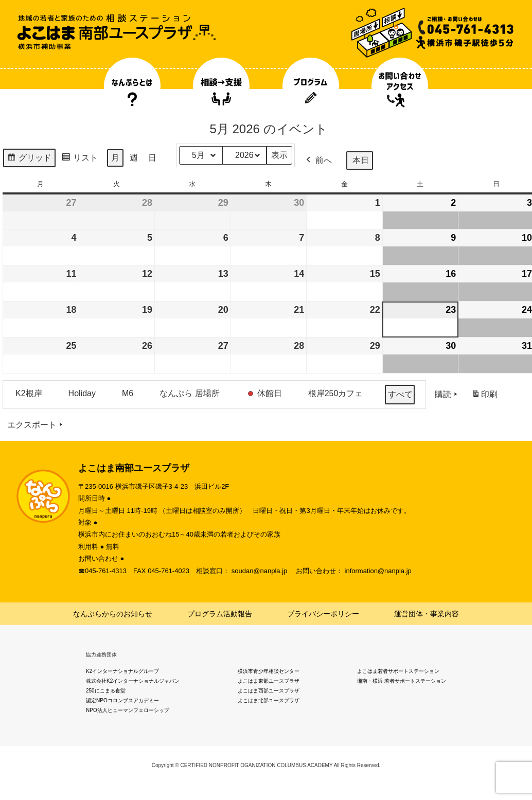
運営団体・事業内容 (427, 614)
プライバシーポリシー (323, 614)
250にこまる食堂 (106, 691)
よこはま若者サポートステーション (398, 671)
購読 (447, 395)
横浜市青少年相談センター (269, 671)
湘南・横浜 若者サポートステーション (402, 681)
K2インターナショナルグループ (122, 671)
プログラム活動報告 (220, 614)
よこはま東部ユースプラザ (269, 681)
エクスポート (36, 425)
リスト (79, 159)
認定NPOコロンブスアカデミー (122, 700)
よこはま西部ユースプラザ (269, 691)
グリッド (29, 159)
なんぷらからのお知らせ (113, 614)
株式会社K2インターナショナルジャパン (133, 681)
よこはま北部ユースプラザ (269, 700)
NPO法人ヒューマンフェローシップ (128, 710)
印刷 (484, 396)
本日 (361, 160)
